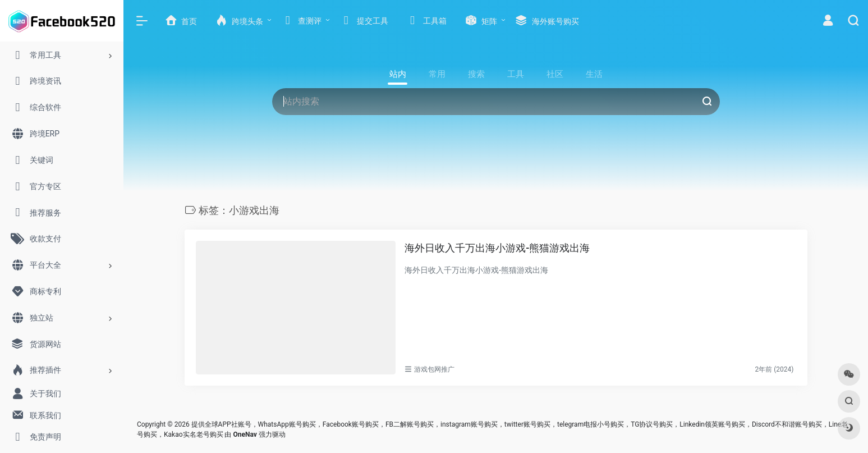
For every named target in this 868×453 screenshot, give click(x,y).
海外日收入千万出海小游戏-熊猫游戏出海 (497, 248)
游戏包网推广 (434, 369)
